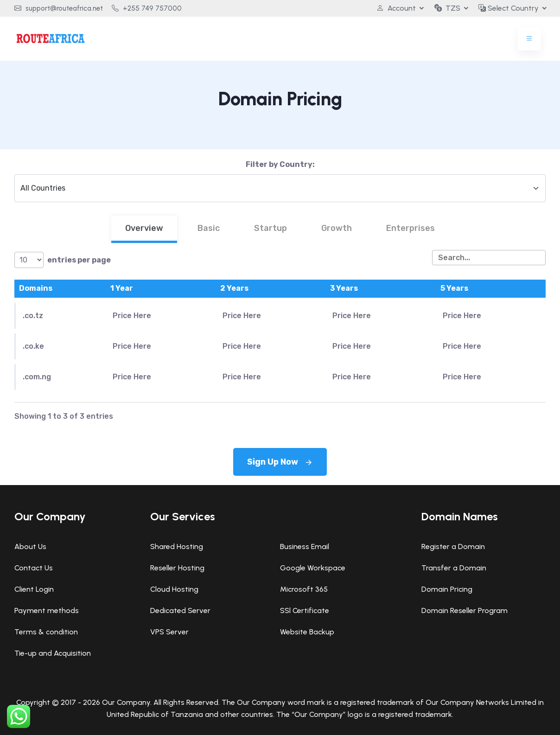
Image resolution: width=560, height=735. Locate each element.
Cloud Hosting (174, 589)
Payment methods (47, 610)
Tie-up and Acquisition (53, 653)
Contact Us (34, 568)
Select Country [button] (509, 8)
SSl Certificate (305, 610)
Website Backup (307, 632)
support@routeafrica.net (59, 8)
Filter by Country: (280, 164)
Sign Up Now (280, 462)
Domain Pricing (447, 589)
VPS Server (169, 632)
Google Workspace (313, 568)
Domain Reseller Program (465, 610)
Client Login (34, 589)
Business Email (305, 546)
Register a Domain (453, 546)
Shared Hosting (177, 546)
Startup (270, 228)
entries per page (63, 260)
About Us (30, 546)
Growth (337, 228)
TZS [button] (447, 8)
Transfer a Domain (454, 568)
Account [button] (396, 8)
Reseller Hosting (177, 568)
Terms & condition (46, 632)
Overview (144, 228)
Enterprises (410, 228)
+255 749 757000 (147, 8)
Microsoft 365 (304, 589)
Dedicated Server (180, 610)
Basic (209, 228)
